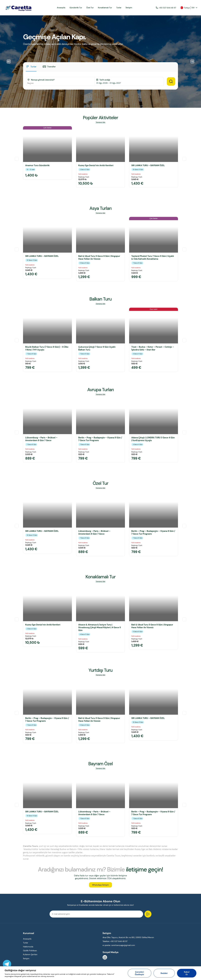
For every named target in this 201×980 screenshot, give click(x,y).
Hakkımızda (28, 949)
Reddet (164, 973)
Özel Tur (90, 8)
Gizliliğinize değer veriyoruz (20, 970)
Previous (9, 61)
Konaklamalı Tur (105, 8)
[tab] (31, 68)
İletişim (129, 8)
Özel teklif (154, 309)
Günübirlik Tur (76, 8)
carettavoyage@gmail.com (123, 947)
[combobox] (60, 83)
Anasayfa (61, 8)
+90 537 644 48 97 (166, 8)
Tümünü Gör (100, 122)
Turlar (119, 8)
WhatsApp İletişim (100, 887)
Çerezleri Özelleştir (139, 973)
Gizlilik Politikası (30, 953)
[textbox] (60, 83)
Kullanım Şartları (30, 957)
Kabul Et (187, 973)
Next (192, 61)
